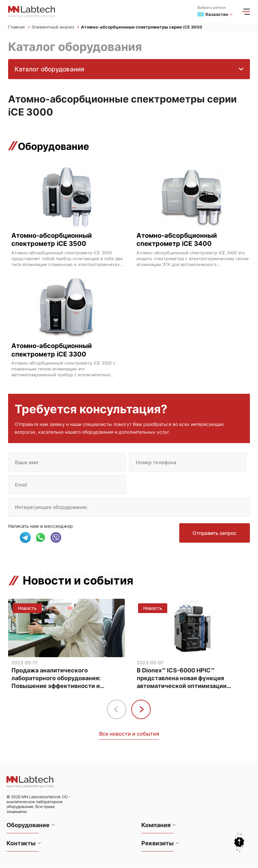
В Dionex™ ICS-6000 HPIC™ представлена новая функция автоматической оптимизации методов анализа (182, 679)
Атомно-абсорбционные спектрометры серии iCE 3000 (142, 27)
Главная (19, 27)
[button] (141, 710)
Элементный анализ (55, 27)
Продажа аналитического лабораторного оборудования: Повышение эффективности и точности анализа (56, 679)
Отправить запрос (214, 534)
